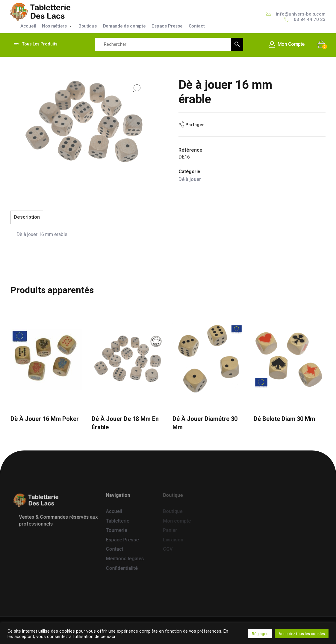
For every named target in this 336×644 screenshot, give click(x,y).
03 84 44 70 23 (310, 19)
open (137, 88)
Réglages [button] (260, 634)
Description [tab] (27, 217)
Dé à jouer (190, 179)
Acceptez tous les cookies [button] (302, 634)
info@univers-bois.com (301, 14)
